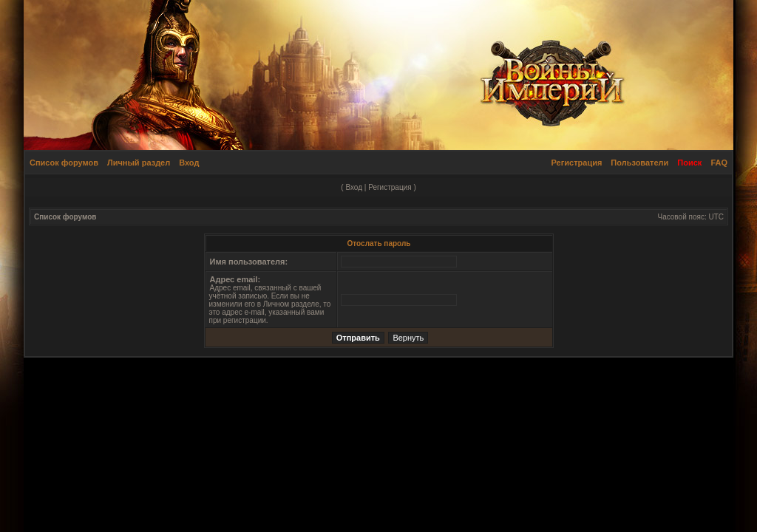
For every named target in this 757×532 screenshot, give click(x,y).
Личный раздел (139, 163)
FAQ (719, 163)
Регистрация (577, 163)
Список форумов (64, 163)
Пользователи (639, 163)
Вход (189, 163)
